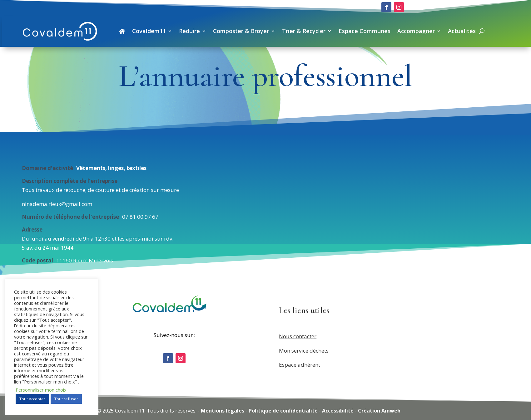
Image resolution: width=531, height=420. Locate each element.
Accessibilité (338, 411)
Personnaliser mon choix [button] (41, 390)
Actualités (462, 31)
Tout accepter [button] (32, 399)
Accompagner (416, 31)
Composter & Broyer (241, 31)
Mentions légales (223, 411)
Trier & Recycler (304, 31)
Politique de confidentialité (283, 411)
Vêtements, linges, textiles (111, 168)
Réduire (189, 31)
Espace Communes (365, 31)
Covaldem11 (149, 31)
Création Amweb (379, 411)
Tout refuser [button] (66, 399)
